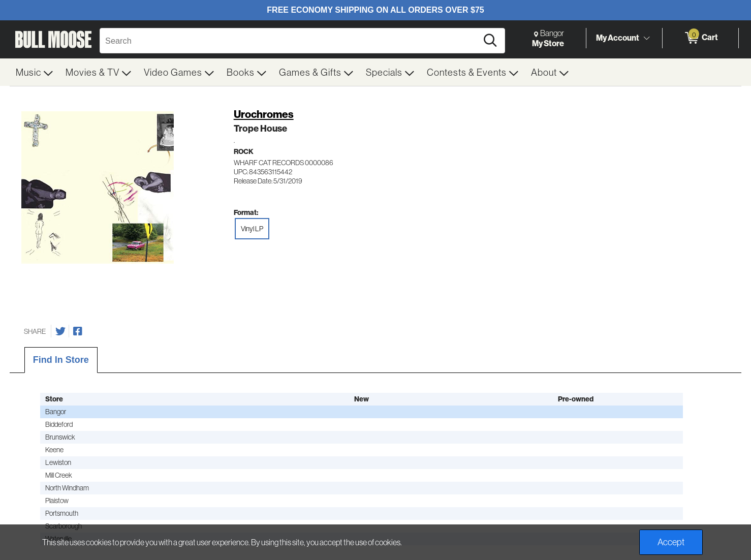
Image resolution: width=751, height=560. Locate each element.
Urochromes (264, 114)
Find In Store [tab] (61, 360)
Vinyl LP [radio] (252, 229)
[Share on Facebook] (78, 331)
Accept (671, 542)
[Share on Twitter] (60, 331)
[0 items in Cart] (700, 38)
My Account (618, 38)
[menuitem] (35, 72)
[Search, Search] (290, 41)
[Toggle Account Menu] (646, 38)
